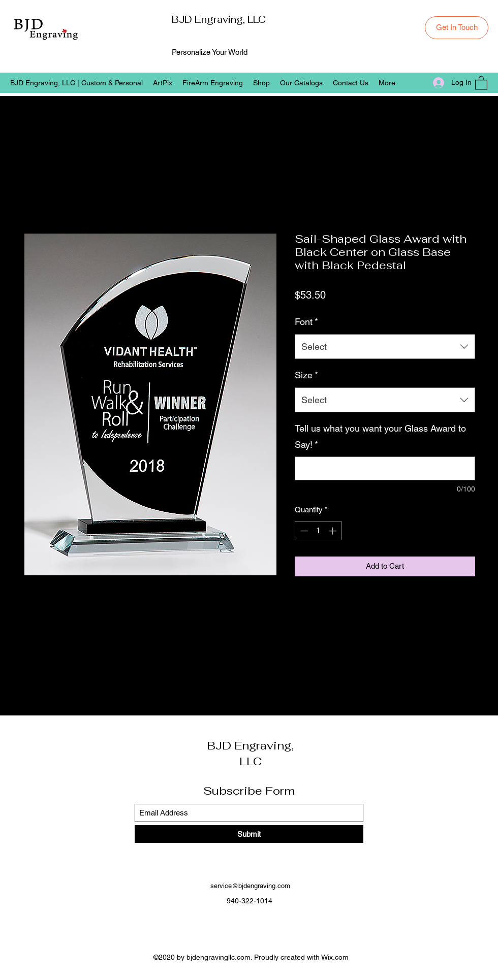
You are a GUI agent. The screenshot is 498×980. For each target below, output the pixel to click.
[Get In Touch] (457, 28)
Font (306, 322)
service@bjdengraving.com (250, 886)
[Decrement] (303, 531)
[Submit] (249, 834)
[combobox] (385, 347)
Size (306, 375)
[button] (481, 83)
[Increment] (334, 531)
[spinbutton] (318, 531)
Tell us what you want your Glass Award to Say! (380, 436)
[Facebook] (241, 924)
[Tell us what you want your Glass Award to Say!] (385, 468)
